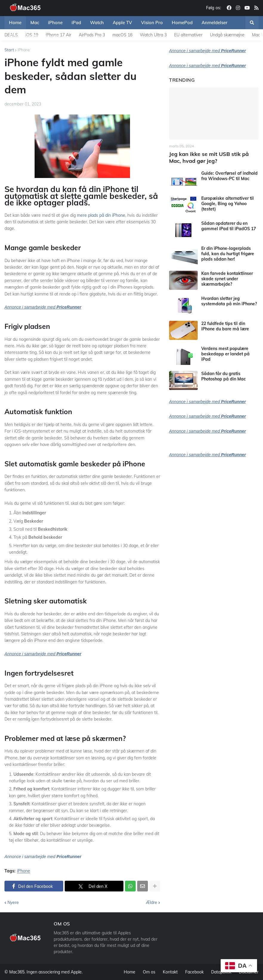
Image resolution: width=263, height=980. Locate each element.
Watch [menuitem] (97, 23)
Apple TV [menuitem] (122, 23)
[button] (252, 23)
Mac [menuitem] (35, 23)
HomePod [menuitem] (182, 23)
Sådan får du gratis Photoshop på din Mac (223, 376)
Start (9, 50)
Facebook (194, 972)
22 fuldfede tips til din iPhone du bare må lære (225, 326)
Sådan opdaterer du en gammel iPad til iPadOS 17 (229, 226)
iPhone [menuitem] (55, 23)
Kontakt (170, 972)
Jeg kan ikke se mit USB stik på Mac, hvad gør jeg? (209, 157)
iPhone (24, 50)
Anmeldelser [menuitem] (215, 23)
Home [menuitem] (15, 23)
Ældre (151, 902)
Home (130, 972)
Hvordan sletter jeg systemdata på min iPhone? (229, 301)
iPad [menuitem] (76, 23)
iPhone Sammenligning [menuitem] (33, 36)
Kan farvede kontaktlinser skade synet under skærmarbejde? (227, 279)
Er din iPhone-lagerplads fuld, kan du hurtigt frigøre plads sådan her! (228, 254)
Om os (149, 972)
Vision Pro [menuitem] (152, 23)
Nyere (13, 902)
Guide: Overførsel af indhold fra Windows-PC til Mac (229, 176)
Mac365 (17, 972)
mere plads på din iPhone (100, 215)
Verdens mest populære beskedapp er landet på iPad (225, 354)
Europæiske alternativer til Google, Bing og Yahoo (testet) (228, 204)
